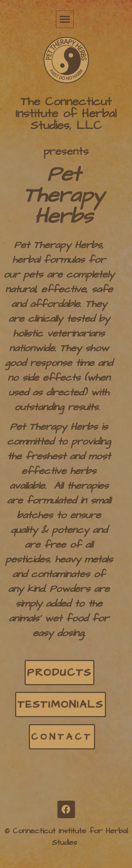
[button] (65, 19)
